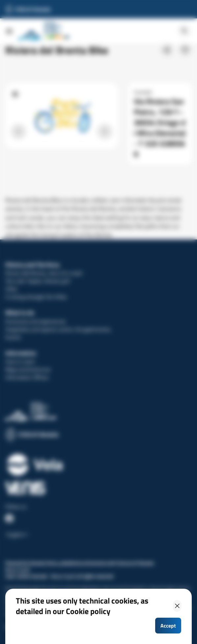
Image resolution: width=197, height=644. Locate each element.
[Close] (177, 606)
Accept (168, 626)
